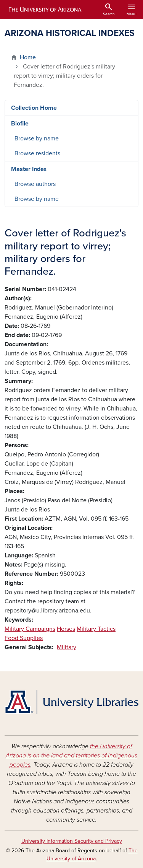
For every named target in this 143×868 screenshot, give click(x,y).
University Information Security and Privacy (72, 841)
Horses (66, 629)
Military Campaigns (30, 629)
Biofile (20, 124)
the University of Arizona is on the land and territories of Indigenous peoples (71, 756)
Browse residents (37, 153)
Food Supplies (24, 638)
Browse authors (35, 184)
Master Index (29, 169)
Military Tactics (96, 629)
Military (67, 647)
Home (28, 57)
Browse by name (37, 138)
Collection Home (34, 108)
